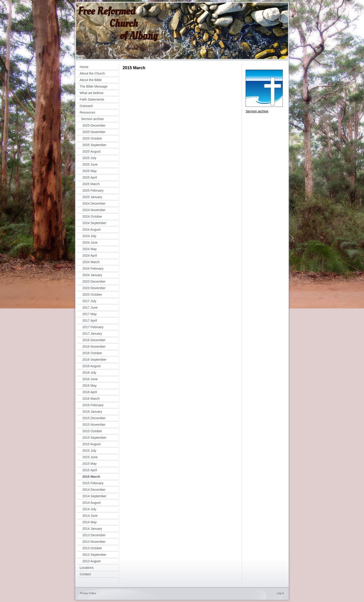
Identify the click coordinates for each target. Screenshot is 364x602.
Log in (280, 593)
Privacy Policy (88, 593)
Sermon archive (257, 111)
